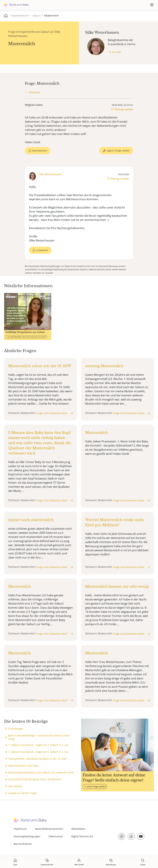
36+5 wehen (15, 786)
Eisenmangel (16, 729)
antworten (42, 250)
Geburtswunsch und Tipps (24, 766)
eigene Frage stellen (118, 151)
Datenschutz (56, 836)
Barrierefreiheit (23, 844)
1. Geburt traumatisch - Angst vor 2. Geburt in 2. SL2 (38, 745)
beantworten (40, 151)
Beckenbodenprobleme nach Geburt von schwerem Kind (41, 772)
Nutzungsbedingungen (27, 836)
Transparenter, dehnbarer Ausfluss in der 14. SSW (37, 759)
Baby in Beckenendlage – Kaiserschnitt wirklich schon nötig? (39, 737)
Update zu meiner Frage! (22, 793)
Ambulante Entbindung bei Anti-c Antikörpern (35, 779)
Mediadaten (78, 829)
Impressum (20, 829)
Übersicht (35, 92)
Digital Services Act (82, 836)
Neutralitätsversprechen (49, 829)
